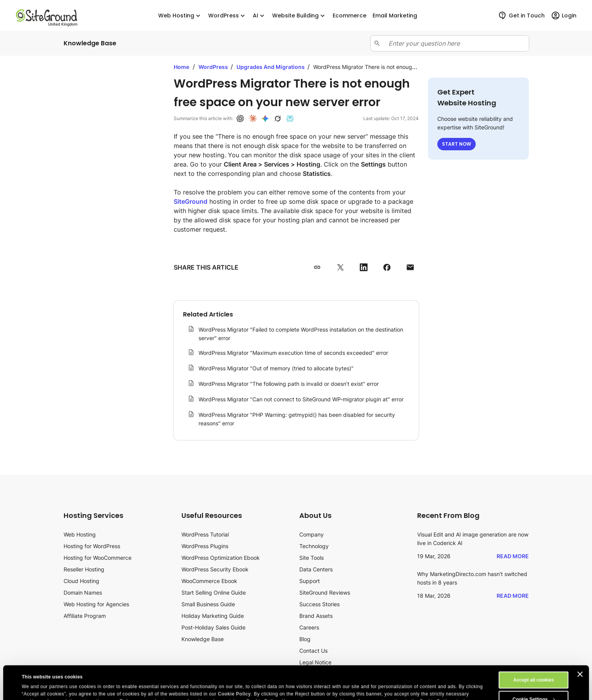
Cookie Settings (534, 666)
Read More (513, 556)
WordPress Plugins (205, 546)
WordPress (227, 16)
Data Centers (316, 569)
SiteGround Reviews (325, 593)
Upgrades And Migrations (271, 67)
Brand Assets (316, 616)
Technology (314, 546)
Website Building (299, 16)
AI (259, 16)
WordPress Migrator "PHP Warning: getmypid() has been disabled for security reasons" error (297, 419)
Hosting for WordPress (92, 546)
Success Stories (319, 604)
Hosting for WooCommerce (98, 558)
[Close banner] (580, 641)
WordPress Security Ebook (215, 569)
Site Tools (312, 558)
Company (312, 534)
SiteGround (191, 201)
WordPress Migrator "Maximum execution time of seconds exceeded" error (293, 353)
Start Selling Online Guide (214, 593)
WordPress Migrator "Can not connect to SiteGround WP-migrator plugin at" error (301, 399)
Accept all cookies (534, 647)
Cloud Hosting (81, 581)
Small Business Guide (208, 604)
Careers (309, 627)
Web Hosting (180, 16)
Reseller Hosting (84, 569)
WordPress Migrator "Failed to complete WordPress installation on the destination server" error (301, 334)
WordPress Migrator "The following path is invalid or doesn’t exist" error (289, 384)
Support (310, 581)
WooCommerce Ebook (209, 581)
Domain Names (83, 593)
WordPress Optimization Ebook (221, 558)
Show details (36, 687)
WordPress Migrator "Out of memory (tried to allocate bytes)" (276, 368)
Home (181, 67)
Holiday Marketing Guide (213, 616)
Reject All (533, 685)
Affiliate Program (85, 616)
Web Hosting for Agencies (96, 604)
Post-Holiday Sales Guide (213, 627)
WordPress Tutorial (205, 534)
